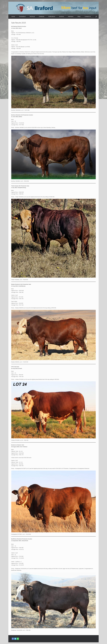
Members (71, 16)
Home (13, 16)
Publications (52, 16)
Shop (79, 16)
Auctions (62, 16)
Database (42, 16)
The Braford (22, 16)
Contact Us (88, 16)
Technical (32, 16)
